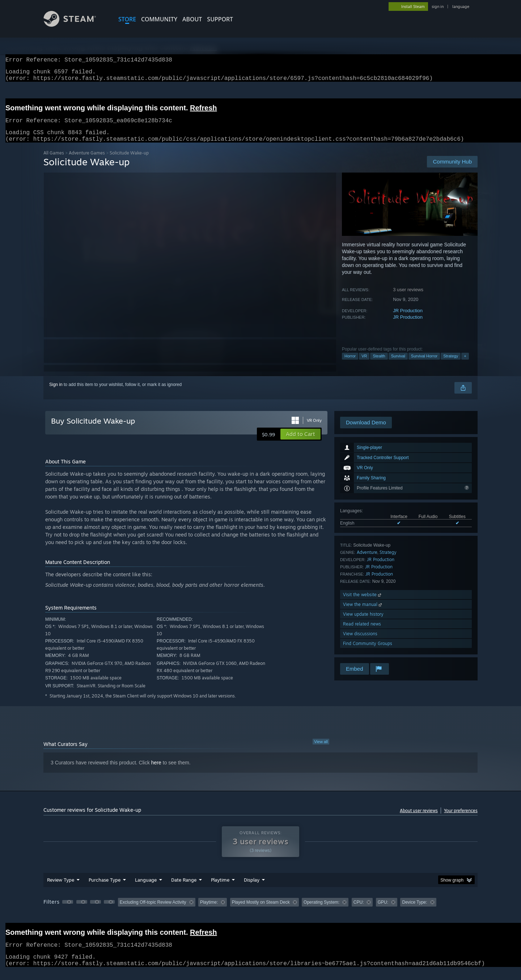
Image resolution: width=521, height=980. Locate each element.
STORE (127, 19)
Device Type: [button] (414, 911)
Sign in (56, 393)
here (156, 771)
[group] (260, 911)
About (192, 19)
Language (146, 888)
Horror (350, 365)
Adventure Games (87, 162)
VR (364, 365)
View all (321, 750)
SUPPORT (220, 19)
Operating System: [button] (321, 911)
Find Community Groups (368, 652)
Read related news (362, 633)
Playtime (220, 888)
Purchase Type (105, 888)
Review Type (61, 888)
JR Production (408, 319)
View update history (363, 623)
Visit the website (363, 603)
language (461, 7)
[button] (300, 443)
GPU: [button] (383, 911)
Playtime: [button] (209, 911)
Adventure (367, 561)
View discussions (360, 642)
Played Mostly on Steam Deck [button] (261, 911)
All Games (54, 162)
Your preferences (461, 819)
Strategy (451, 365)
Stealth (379, 365)
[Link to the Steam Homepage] (75, 25)
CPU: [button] (359, 911)
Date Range (184, 888)
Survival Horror (424, 365)
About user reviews (419, 819)
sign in (438, 7)
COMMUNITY (159, 19)
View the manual (363, 613)
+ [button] (465, 365)
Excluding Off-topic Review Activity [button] (153, 911)
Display (252, 888)
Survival (398, 365)
